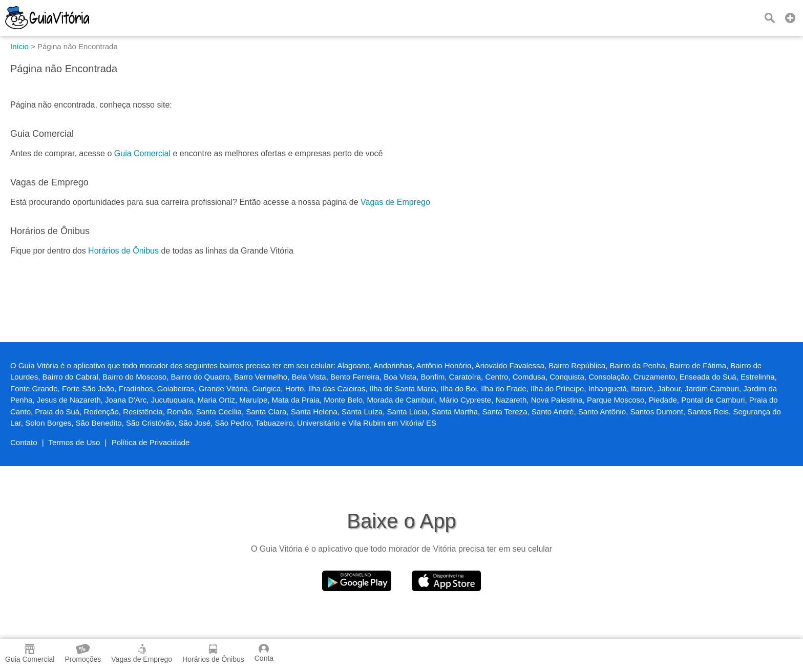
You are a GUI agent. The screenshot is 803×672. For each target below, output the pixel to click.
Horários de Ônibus (123, 251)
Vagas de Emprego (395, 202)
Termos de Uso (75, 442)
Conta (264, 653)
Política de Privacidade (151, 442)
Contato (24, 442)
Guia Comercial (142, 153)
